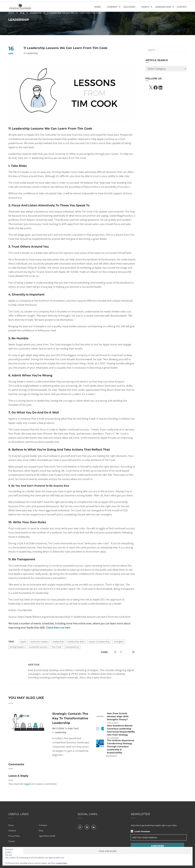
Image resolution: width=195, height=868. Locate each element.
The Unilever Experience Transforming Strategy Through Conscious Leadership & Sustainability (121, 747)
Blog (22, 13)
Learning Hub (163, 7)
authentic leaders (39, 642)
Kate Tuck (34, 665)
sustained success (38, 647)
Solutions (129, 7)
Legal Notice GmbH (47, 836)
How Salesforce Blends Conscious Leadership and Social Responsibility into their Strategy (121, 730)
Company (112, 7)
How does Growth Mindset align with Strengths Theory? (118, 716)
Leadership (36, 13)
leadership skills (76, 642)
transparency (72, 647)
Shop (41, 831)
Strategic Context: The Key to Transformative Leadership (70, 718)
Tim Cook (56, 647)
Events (145, 7)
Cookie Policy (62, 863)
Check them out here (58, 628)
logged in (29, 784)
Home (97, 7)
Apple (23, 642)
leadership (58, 642)
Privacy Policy (14, 836)
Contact (182, 7)
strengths (119, 642)
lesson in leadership (99, 642)
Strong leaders (17, 647)
